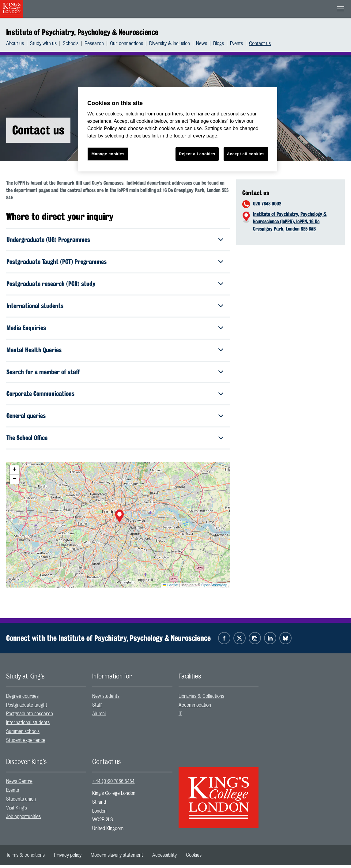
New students (106, 699)
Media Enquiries (26, 329)
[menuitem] (18, 43)
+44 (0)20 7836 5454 (113, 785)
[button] (119, 520)
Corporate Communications (40, 396)
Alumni (99, 717)
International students (35, 307)
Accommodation (195, 708)
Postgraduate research (30, 717)
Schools (71, 43)
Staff (97, 708)
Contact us (260, 43)
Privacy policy (68, 858)
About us (15, 43)
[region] (178, 129)
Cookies (194, 858)
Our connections (126, 43)
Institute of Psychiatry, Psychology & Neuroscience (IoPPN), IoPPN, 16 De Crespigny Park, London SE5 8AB (290, 222)
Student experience (26, 743)
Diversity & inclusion (170, 43)
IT (180, 717)
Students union (21, 802)
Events (236, 43)
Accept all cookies (246, 154)
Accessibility (164, 858)
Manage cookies (108, 154)
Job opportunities (23, 820)
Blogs (219, 43)
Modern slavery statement (117, 858)
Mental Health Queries (34, 352)
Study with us (43, 43)
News (202, 43)
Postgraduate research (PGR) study (51, 285)
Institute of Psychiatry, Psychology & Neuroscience (82, 32)
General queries (26, 419)
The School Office (27, 441)
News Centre (19, 785)
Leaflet (170, 588)
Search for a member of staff (43, 374)
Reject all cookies (197, 154)
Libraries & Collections (201, 699)
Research (94, 43)
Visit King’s (17, 811)
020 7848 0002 (267, 204)
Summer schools (23, 735)
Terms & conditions (25, 858)
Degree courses (22, 699)
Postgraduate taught (27, 708)
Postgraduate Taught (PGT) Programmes (57, 262)
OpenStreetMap (215, 588)
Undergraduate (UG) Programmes (48, 240)
